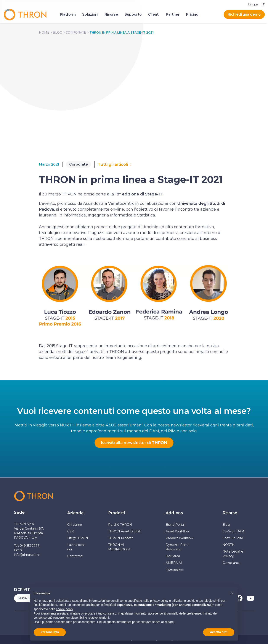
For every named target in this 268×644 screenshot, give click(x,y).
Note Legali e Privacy (233, 554)
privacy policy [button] (159, 601)
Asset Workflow (178, 531)
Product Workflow (180, 538)
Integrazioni (175, 569)
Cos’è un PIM (233, 538)
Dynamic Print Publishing (177, 547)
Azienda (75, 513)
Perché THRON (120, 525)
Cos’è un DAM (233, 531)
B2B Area (173, 556)
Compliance (232, 563)
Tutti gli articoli (113, 164)
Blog (57, 33)
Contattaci (75, 556)
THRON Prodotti (121, 538)
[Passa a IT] (263, 4)
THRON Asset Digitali (124, 531)
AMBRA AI (174, 563)
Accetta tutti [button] (219, 632)
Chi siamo (75, 525)
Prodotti (116, 513)
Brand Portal (175, 525)
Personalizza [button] (50, 632)
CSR (71, 531)
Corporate (76, 33)
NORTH (229, 545)
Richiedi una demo (244, 14)
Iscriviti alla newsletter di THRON (134, 443)
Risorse (230, 513)
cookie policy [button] (65, 609)
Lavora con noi (75, 547)
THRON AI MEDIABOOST (119, 547)
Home (44, 33)
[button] (232, 594)
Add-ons (174, 513)
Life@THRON (78, 538)
